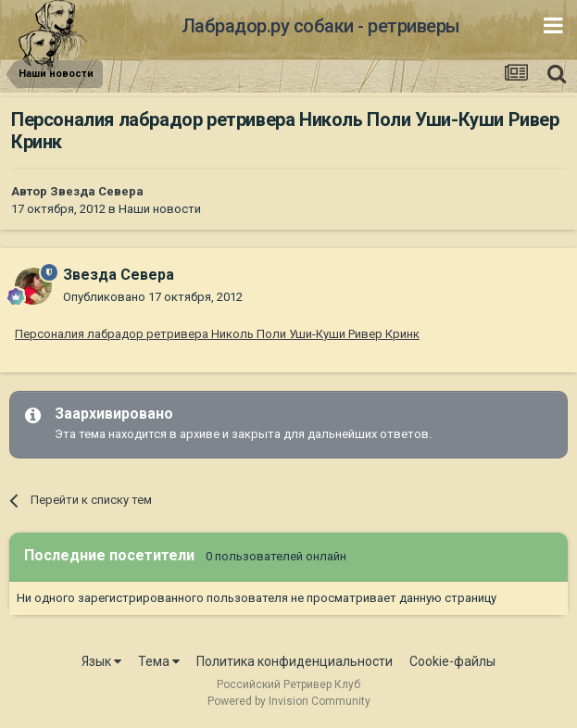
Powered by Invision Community (289, 701)
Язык (101, 661)
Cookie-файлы (452, 661)
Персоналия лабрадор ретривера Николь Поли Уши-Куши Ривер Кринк (217, 334)
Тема (159, 661)
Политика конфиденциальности (295, 661)
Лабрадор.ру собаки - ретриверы (321, 26)
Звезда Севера (97, 191)
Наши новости (160, 209)
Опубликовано (153, 297)
